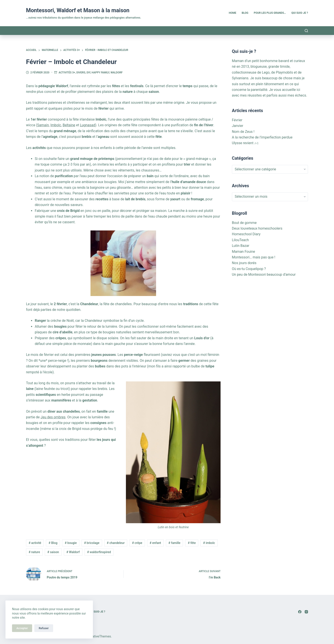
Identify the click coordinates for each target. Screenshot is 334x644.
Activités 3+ (67, 73)
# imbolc (209, 543)
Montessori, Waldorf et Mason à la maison (78, 10)
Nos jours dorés (244, 263)
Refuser (44, 628)
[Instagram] (306, 612)
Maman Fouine (244, 252)
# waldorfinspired (99, 552)
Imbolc (56, 125)
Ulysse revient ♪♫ (245, 143)
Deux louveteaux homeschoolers (257, 228)
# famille (175, 543)
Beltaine (69, 125)
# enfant (155, 543)
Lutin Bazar (241, 246)
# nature (34, 552)
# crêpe (137, 543)
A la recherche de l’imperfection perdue (262, 137)
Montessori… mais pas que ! (254, 257)
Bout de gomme (244, 223)
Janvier (238, 126)
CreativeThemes (99, 636)
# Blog (53, 543)
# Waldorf (73, 552)
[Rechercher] (306, 31)
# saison (53, 552)
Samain (43, 125)
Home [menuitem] (233, 13)
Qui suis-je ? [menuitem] (300, 13)
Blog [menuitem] (245, 13)
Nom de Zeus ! (243, 132)
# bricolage (92, 543)
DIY (88, 73)
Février (237, 120)
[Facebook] (300, 612)
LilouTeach (240, 240)
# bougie (71, 543)
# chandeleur (116, 543)
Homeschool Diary (246, 234)
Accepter (22, 628)
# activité (35, 543)
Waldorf (117, 73)
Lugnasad (88, 125)
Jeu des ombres (53, 417)
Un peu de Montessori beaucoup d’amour (264, 274)
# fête (192, 543)
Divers (81, 73)
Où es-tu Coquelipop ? (249, 269)
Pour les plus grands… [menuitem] (270, 13)
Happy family (100, 73)
